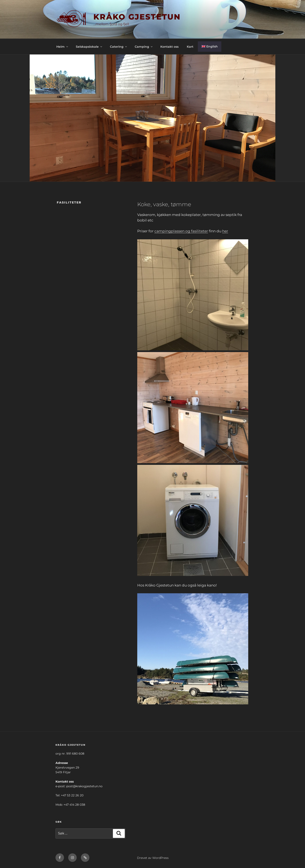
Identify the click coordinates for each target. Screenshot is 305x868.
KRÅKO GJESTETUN (137, 17)
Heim (62, 47)
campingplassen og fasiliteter (181, 231)
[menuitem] (210, 47)
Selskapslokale (89, 47)
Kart (190, 47)
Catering (119, 47)
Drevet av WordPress (153, 858)
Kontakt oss (169, 47)
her (225, 231)
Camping (144, 47)
